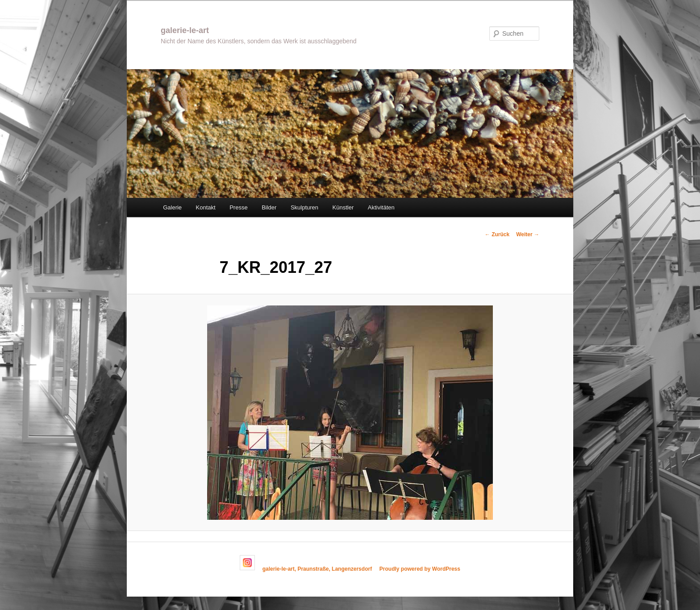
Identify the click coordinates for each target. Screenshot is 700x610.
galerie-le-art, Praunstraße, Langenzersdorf (317, 568)
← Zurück (497, 234)
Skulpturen (304, 207)
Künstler (343, 207)
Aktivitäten (381, 207)
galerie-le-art (185, 30)
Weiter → (528, 234)
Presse (238, 207)
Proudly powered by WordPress (420, 568)
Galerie (172, 207)
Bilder (269, 207)
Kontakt (206, 207)
